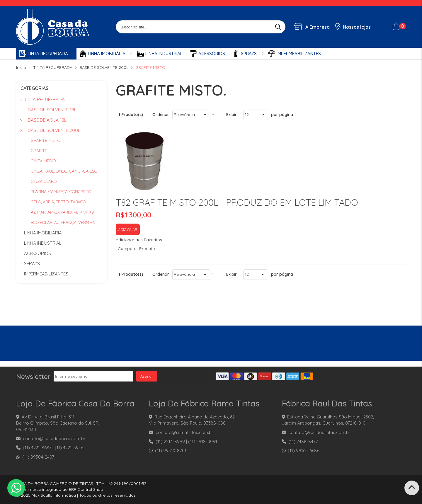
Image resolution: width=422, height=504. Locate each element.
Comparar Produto (136, 248)
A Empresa (312, 27)
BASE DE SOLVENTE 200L (104, 67)
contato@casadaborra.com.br (54, 439)
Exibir (232, 115)
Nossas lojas (353, 27)
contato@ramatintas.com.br (184, 432)
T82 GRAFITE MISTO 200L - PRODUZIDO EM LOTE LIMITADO (237, 202)
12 (247, 115)
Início (21, 67)
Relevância (184, 115)
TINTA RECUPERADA (53, 67)
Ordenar (161, 115)
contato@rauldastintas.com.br (319, 432)
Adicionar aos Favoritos (139, 240)
